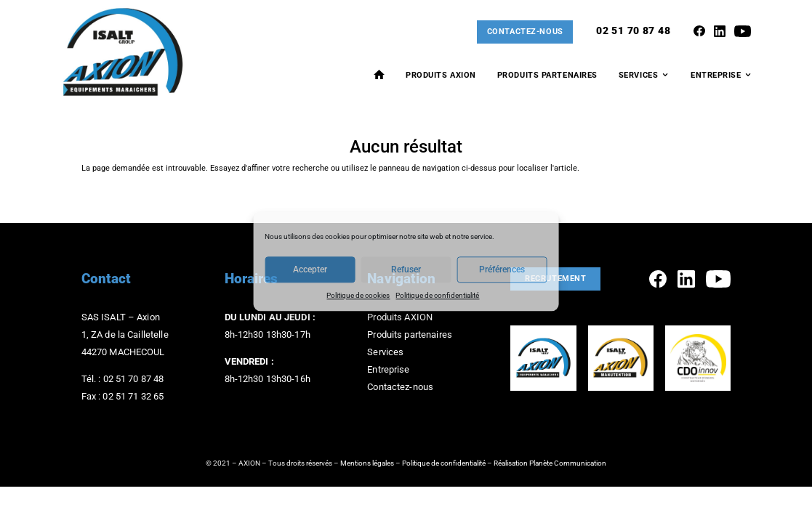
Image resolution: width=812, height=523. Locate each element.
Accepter (310, 270)
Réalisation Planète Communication (550, 463)
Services (638, 76)
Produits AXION (441, 76)
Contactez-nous (525, 32)
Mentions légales (367, 463)
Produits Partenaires (547, 76)
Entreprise (716, 76)
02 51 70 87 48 (633, 31)
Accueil (379, 74)
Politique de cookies (358, 296)
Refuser (406, 270)
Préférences (502, 270)
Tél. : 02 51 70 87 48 (123, 379)
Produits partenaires (410, 335)
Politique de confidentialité (437, 296)
